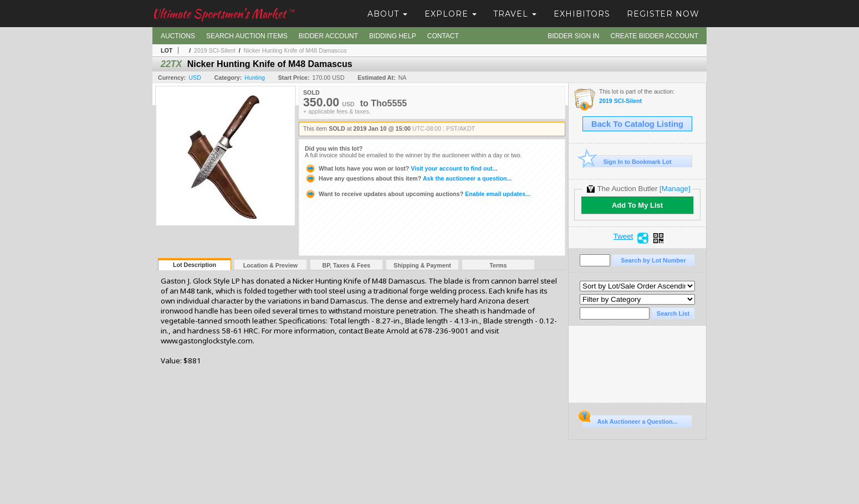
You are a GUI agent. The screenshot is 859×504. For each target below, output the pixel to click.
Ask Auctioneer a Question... (630, 420)
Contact (443, 36)
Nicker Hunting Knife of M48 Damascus (295, 50)
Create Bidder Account (655, 36)
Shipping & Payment (422, 265)
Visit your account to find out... (401, 168)
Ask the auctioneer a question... (408, 178)
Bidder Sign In (573, 36)
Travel (515, 14)
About (387, 14)
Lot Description (195, 265)
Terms (498, 265)
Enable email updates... (418, 194)
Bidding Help (393, 36)
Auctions (178, 36)
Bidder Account (328, 36)
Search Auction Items (247, 36)
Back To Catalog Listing (637, 124)
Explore (451, 14)
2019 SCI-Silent (215, 50)
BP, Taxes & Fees (347, 265)
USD (195, 78)
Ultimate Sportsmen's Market (223, 14)
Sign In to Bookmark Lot (627, 161)
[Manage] (675, 189)
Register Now (663, 14)
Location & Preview (270, 265)
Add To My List (637, 205)
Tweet (623, 236)
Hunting (255, 78)
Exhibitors (582, 14)
